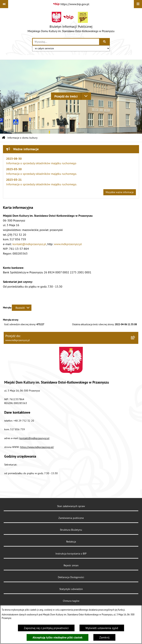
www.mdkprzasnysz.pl (68, 244)
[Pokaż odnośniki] (4, 4)
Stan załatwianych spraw (71, 506)
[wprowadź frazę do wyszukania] (66, 42)
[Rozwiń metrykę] (22, 308)
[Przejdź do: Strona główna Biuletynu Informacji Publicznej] (4, 138)
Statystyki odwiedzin (71, 589)
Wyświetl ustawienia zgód (102, 628)
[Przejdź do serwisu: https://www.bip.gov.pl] (71, 4)
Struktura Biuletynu (71, 530)
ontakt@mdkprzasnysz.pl (35, 438)
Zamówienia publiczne (71, 518)
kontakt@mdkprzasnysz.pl (29, 244)
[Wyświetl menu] (138, 4)
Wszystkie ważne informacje (120, 192)
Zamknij (104, 637)
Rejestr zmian (71, 565)
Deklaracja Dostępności (71, 577)
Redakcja (71, 542)
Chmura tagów (71, 601)
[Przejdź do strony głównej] (71, 23)
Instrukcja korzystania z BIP (71, 554)
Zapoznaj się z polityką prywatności (46, 628)
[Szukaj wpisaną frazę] (105, 42)
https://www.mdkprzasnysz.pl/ (37, 447)
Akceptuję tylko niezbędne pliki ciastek (58, 637)
